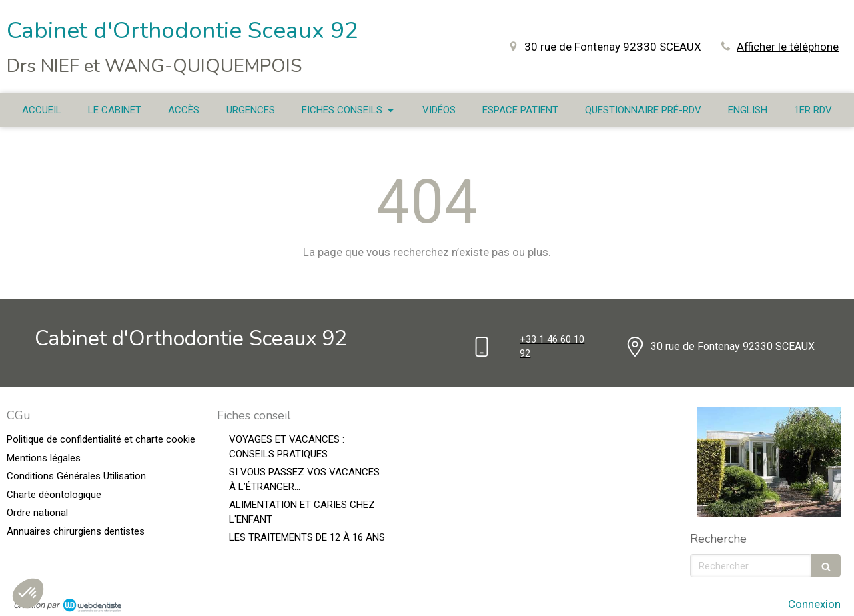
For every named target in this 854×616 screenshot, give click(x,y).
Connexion (814, 604)
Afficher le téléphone (788, 47)
